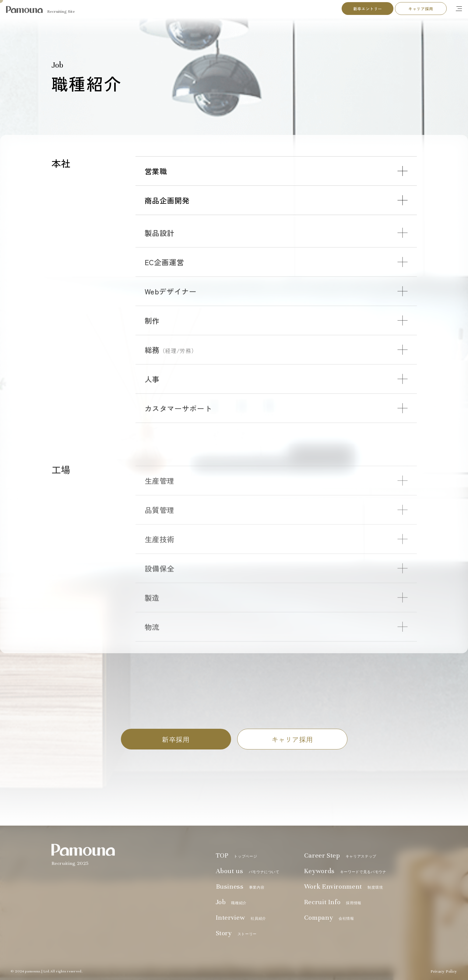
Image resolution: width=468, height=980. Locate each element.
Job (231, 902)
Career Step (340, 855)
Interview (241, 918)
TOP (237, 855)
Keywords (345, 871)
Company (329, 918)
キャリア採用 (421, 9)
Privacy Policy (444, 971)
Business (240, 887)
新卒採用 (176, 739)
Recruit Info (333, 902)
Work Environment (344, 887)
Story (236, 933)
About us (248, 871)
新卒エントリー (368, 9)
